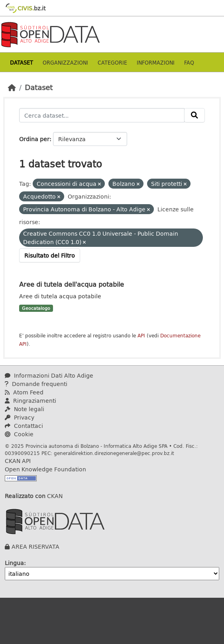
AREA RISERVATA (35, 547)
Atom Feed (24, 392)
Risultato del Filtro (50, 255)
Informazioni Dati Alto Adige (49, 375)
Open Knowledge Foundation (45, 469)
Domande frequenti (36, 384)
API (141, 336)
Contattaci (24, 426)
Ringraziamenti (30, 401)
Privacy (20, 417)
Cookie (19, 434)
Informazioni (156, 62)
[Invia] (195, 115)
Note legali (25, 409)
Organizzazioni (65, 62)
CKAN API (18, 461)
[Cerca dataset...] (102, 115)
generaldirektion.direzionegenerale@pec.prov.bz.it (114, 453)
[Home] (12, 87)
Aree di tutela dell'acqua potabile (72, 284)
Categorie (112, 62)
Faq (189, 62)
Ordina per (34, 139)
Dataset (22, 62)
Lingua (14, 563)
